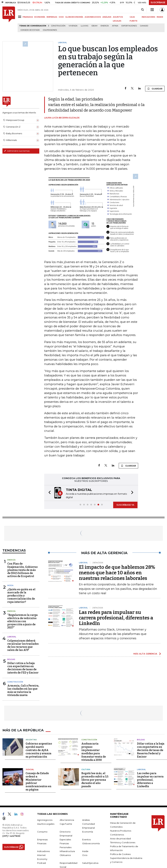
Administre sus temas (17, 151)
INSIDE (160, 17)
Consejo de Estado (30, 30)
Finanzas (42, 843)
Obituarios (65, 855)
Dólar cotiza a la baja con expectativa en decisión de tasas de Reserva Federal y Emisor (151, 750)
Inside (85, 851)
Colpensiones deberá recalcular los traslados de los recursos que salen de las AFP (23, 645)
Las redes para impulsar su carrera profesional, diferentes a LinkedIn (116, 618)
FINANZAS (28, 17)
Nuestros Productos (121, 831)
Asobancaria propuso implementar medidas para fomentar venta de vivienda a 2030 (94, 752)
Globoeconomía (91, 843)
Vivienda (73, 26)
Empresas (42, 839)
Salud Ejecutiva (90, 863)
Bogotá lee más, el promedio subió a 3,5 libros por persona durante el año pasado (95, 780)
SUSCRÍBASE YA (125, 505)
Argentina (31, 740)
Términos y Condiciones (123, 842)
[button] (49, 493)
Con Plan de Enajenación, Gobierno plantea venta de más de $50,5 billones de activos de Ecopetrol (23, 570)
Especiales (65, 839)
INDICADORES (148, 17)
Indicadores (43, 851)
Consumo (42, 832)
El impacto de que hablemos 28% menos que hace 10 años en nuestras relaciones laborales (117, 573)
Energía (105, 26)
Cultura (86, 769)
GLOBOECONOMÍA (74, 17)
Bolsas (11, 659)
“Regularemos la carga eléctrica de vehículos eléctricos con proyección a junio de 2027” (23, 621)
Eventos (86, 839)
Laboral (12, 637)
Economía (88, 832)
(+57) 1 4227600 (11, 836)
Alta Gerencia (67, 820)
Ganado (144, 26)
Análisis (86, 820)
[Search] (142, 10)
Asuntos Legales (46, 824)
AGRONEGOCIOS (93, 17)
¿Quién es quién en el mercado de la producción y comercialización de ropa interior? (21, 596)
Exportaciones (129, 26)
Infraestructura (67, 851)
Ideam (94, 26)
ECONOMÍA (40, 17)
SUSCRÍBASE (158, 2)
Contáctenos (117, 835)
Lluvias (84, 26)
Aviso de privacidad (120, 839)
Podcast (42, 863)
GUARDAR (155, 89)
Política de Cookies (120, 854)
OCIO (61, 17)
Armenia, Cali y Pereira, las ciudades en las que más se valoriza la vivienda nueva (23, 690)
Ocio (85, 855)
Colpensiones (50, 30)
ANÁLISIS (107, 17)
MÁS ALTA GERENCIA (145, 654)
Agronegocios (45, 820)
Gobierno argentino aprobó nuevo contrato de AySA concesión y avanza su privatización (39, 750)
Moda (10, 585)
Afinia (115, 26)
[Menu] (20, 17)
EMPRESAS (52, 17)
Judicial (30, 769)
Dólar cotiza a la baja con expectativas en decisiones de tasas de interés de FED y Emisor (23, 668)
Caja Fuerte (66, 824)
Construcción (58, 26)
